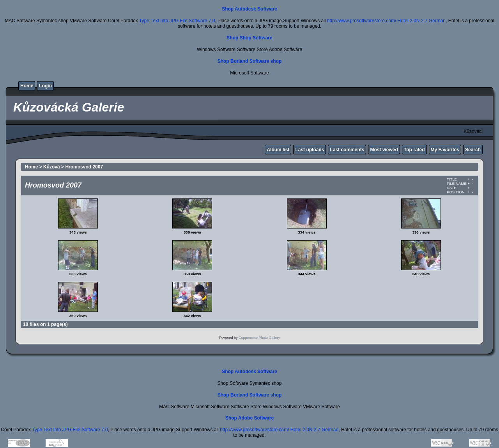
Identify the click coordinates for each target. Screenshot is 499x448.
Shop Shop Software (249, 38)
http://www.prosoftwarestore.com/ (362, 21)
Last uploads (310, 150)
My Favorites (445, 150)
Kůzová (52, 167)
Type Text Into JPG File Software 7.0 (177, 21)
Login (45, 86)
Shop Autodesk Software (249, 9)
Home (27, 86)
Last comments (347, 150)
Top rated (414, 150)
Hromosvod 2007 (84, 167)
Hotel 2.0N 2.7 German (422, 21)
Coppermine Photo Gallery (259, 338)
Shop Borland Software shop (250, 61)
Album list (278, 150)
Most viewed (384, 150)
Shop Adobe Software (249, 418)
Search (473, 150)
